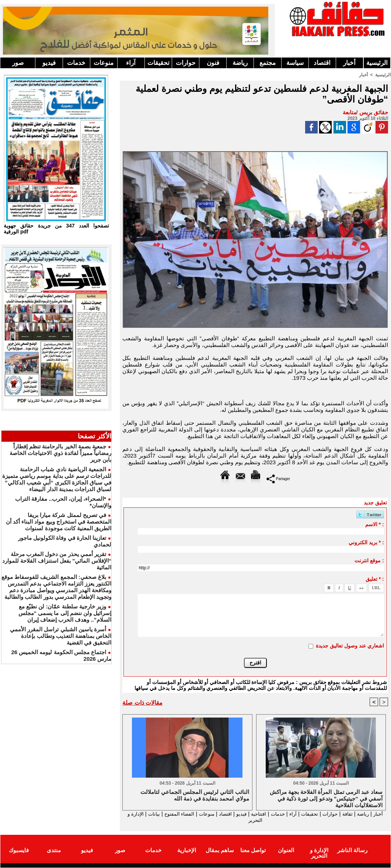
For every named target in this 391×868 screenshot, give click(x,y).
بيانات (131, 814)
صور (18, 63)
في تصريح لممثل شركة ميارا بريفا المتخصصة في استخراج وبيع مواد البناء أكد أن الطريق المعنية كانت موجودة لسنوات (59, 522)
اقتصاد (322, 63)
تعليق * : (375, 579)
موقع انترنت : (369, 560)
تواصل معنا (253, 851)
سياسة (295, 63)
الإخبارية (187, 851)
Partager (278, 478)
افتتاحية (249, 814)
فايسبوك (19, 851)
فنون (213, 63)
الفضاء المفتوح (159, 814)
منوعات (104, 63)
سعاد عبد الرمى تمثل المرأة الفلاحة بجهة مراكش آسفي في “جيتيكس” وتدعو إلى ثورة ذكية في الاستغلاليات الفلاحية (326, 798)
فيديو (49, 63)
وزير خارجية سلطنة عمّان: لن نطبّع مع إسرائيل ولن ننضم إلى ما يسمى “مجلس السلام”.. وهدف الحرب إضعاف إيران (65, 613)
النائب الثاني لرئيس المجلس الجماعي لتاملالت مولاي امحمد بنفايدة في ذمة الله (195, 796)
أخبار (349, 63)
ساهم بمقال (220, 851)
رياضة (240, 63)
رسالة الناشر (352, 851)
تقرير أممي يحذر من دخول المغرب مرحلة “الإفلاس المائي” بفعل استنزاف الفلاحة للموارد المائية (57, 561)
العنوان (286, 851)
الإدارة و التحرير (254, 821)
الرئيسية (377, 63)
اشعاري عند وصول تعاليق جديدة (350, 646)
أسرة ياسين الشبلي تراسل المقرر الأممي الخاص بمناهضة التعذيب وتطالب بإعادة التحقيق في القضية (61, 636)
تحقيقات (158, 63)
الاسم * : (375, 524)
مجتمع (268, 63)
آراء (131, 63)
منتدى (54, 851)
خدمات (76, 63)
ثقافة (347, 814)
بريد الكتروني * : (366, 542)
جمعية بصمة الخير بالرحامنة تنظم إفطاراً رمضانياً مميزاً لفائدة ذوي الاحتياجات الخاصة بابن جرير (60, 453)
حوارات (186, 63)
